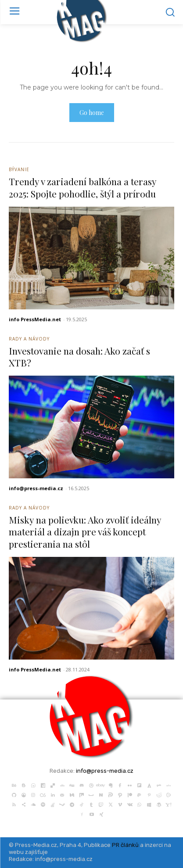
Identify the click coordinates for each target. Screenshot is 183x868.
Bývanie (19, 169)
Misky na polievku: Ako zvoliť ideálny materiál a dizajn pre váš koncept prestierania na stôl (85, 532)
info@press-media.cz (36, 488)
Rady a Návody (29, 339)
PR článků (125, 845)
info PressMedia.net (35, 319)
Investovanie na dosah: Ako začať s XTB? (79, 357)
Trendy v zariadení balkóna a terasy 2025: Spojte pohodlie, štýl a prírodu (83, 187)
